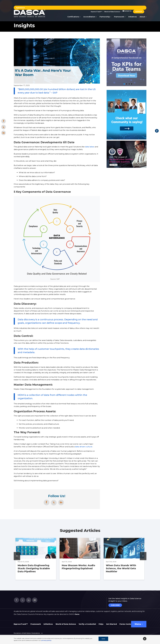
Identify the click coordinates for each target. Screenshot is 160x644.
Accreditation (90, 17)
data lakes (90, 147)
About (143, 17)
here (77, 614)
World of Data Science (113, 12)
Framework (120, 17)
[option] (127, 154)
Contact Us (127, 11)
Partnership (105, 17)
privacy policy (46, 640)
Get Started (111, 624)
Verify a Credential (87, 624)
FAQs (101, 624)
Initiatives (133, 17)
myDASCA (20, 8)
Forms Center (126, 624)
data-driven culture (84, 447)
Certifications (74, 17)
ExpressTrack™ (97, 12)
